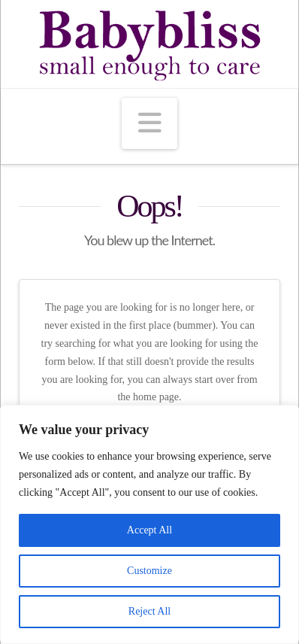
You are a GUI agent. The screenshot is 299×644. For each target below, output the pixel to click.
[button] (150, 123)
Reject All (149, 611)
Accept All (149, 530)
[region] (149, 524)
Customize (149, 571)
